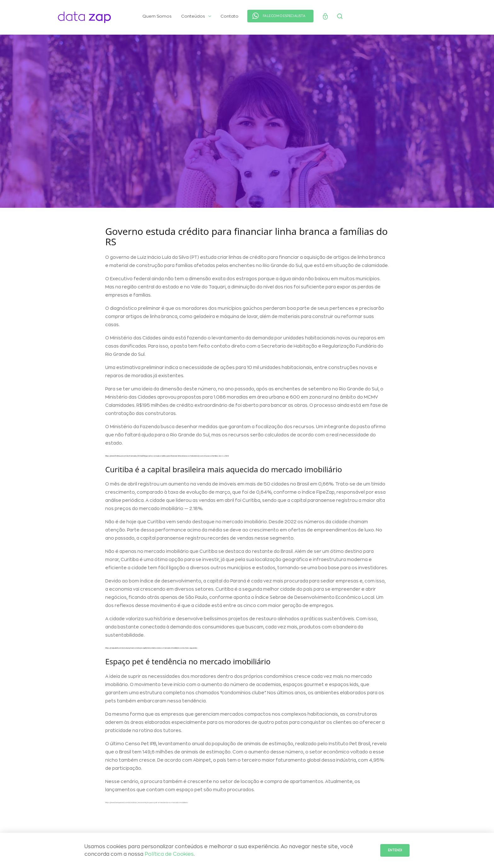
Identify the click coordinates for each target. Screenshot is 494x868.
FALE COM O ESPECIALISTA (284, 16)
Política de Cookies (169, 854)
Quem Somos (157, 16)
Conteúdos (196, 16)
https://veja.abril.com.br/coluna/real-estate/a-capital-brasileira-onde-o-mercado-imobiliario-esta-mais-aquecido (151, 650)
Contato (230, 16)
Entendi (395, 850)
